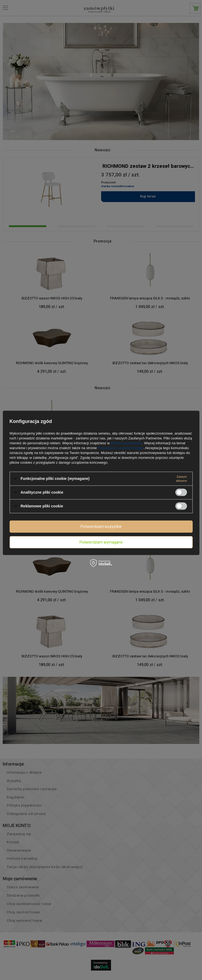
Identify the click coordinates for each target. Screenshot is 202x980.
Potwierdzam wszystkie (101, 527)
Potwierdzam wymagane (101, 542)
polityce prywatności (126, 443)
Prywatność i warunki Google (121, 448)
